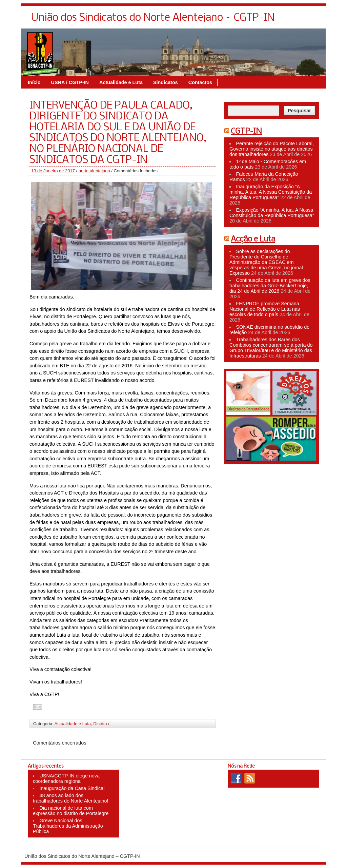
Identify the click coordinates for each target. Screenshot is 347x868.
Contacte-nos (305, 20)
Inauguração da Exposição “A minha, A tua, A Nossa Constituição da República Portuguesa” (271, 192)
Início (34, 82)
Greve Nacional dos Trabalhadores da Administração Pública (68, 826)
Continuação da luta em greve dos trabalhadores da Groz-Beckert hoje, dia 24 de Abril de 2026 (270, 286)
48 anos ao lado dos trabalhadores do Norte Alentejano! (70, 798)
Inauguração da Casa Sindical (72, 788)
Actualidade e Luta (121, 82)
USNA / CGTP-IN (70, 82)
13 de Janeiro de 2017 (53, 171)
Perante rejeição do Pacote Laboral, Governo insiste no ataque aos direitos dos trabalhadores (272, 149)
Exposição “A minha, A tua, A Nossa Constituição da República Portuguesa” (272, 213)
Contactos (200, 82)
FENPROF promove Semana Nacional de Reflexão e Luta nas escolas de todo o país (265, 309)
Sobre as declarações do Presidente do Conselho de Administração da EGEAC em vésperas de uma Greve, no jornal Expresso (266, 262)
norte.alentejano (94, 171)
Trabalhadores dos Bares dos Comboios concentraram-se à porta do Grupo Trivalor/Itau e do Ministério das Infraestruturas (271, 348)
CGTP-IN (246, 132)
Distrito (100, 724)
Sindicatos (166, 82)
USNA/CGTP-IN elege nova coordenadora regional (66, 778)
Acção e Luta (253, 239)
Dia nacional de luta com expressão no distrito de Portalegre (71, 811)
